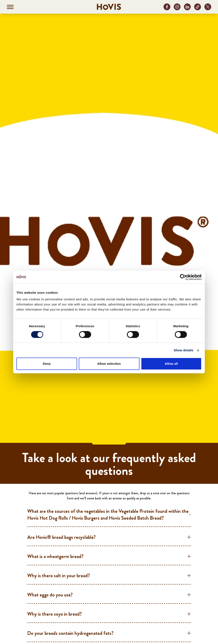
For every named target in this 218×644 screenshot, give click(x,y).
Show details (184, 350)
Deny (47, 364)
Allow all (171, 364)
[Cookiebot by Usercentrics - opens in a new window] (183, 277)
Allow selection (109, 364)
